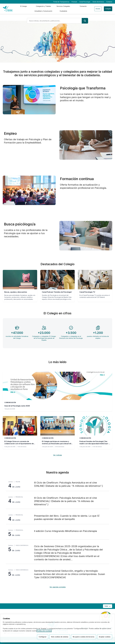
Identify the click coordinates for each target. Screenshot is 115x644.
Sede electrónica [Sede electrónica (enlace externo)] (98, 2)
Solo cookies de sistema (60, 637)
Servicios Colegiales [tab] (63, 6)
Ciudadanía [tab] (63, 11)
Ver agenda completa (58, 587)
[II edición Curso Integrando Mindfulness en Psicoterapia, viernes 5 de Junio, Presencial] (57, 533)
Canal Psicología (85, 2)
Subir (108, 607)
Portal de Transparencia (61, 2)
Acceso (98, 9)
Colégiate (108, 9)
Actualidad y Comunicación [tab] (43, 11)
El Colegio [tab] (24, 6)
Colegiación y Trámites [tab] (43, 6)
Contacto (109, 2)
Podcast (74, 2)
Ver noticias (57, 455)
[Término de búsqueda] (54, 21)
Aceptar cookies (105, 637)
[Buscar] (85, 21)
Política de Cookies (44, 631)
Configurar (43, 637)
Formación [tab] (83, 6)
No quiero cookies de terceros (84, 637)
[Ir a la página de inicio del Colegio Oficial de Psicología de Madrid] (8, 9)
